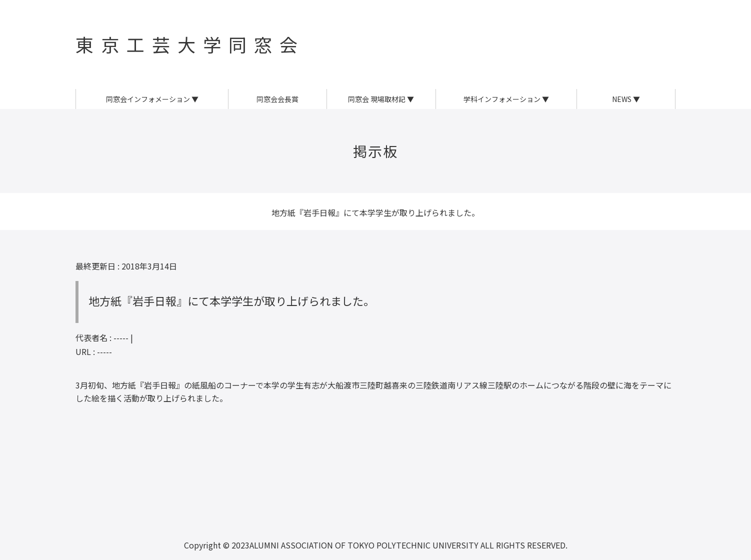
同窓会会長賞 (277, 99)
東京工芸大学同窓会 (190, 44)
